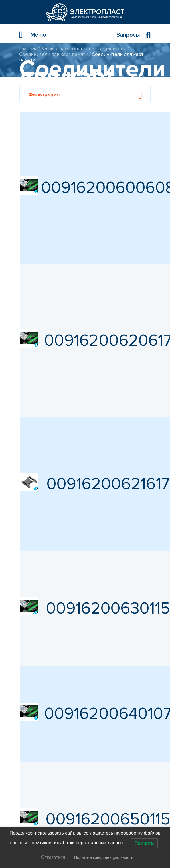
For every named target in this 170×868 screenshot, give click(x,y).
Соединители (111, 49)
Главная (28, 49)
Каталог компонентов (66, 49)
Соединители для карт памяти (54, 54)
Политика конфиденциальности (104, 857)
